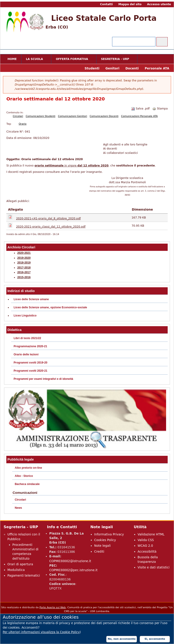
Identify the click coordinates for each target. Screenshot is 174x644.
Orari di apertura (20, 564)
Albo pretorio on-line (28, 468)
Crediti (99, 551)
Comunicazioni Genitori (72, 116)
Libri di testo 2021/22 (27, 338)
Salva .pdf (140, 109)
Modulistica (16, 570)
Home (12, 59)
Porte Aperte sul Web (53, 607)
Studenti (92, 68)
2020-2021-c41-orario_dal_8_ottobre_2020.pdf (48, 219)
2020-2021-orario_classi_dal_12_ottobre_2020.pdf (51, 227)
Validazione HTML (151, 534)
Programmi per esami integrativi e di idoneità (43, 379)
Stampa (160, 109)
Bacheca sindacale (27, 484)
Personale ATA (157, 68)
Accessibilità (147, 551)
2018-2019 (24, 263)
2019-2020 (24, 258)
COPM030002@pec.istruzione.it (73, 570)
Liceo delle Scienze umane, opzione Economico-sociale (50, 307)
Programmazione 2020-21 (30, 346)
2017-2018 (24, 268)
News (18, 508)
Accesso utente (159, 4)
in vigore (86, 166)
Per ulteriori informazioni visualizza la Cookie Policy (41, 632)
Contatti (106, 4)
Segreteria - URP (116, 59)
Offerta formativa (73, 59)
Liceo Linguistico (25, 316)
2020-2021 (24, 253)
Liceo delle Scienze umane (31, 299)
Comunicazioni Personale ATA (139, 116)
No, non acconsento (122, 639)
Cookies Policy (105, 540)
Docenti (132, 68)
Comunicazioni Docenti (104, 116)
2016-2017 (24, 272)
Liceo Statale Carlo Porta (104, 18)
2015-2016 (24, 277)
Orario (23, 124)
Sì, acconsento (155, 639)
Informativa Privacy (109, 534)
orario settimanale (49, 166)
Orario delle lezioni (26, 354)
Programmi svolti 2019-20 (30, 363)
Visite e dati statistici (154, 567)
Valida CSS (146, 540)
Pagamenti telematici (24, 575)
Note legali (102, 546)
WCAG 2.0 (145, 546)
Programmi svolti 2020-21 (30, 371)
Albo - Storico (24, 476)
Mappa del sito (130, 4)
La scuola (35, 59)
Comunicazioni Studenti (41, 116)
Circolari (18, 116)
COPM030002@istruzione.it (70, 561)
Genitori (113, 68)
